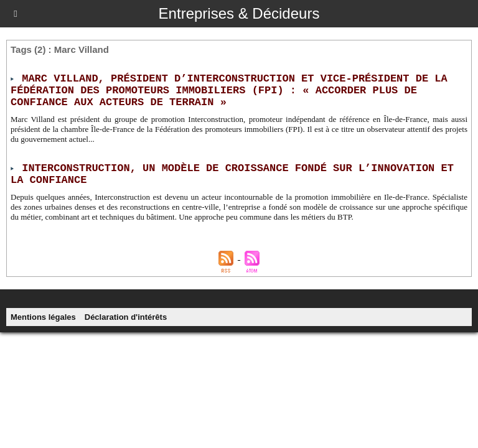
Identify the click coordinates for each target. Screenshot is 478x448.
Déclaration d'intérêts (126, 317)
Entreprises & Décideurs (239, 13)
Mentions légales (43, 317)
